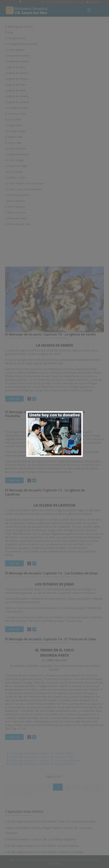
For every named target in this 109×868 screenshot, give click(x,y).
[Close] (80, 414)
